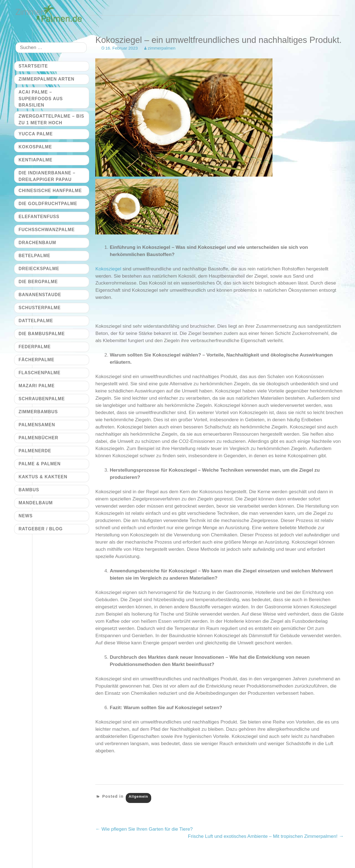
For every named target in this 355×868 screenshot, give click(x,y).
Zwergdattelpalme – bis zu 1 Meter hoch (51, 119)
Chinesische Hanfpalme (50, 191)
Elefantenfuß (39, 217)
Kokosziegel (108, 269)
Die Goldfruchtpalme (48, 204)
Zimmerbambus (38, 412)
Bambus (29, 490)
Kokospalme (35, 147)
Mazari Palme (37, 386)
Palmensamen (37, 425)
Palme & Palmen (40, 464)
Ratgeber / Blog (41, 529)
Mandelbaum (36, 503)
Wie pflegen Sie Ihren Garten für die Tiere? (144, 829)
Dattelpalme (36, 321)
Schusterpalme (40, 308)
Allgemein (138, 796)
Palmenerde (35, 451)
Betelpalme (34, 256)
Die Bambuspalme (42, 334)
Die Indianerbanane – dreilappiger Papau (47, 176)
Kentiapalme (35, 160)
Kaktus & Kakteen (43, 477)
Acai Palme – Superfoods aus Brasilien (41, 99)
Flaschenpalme (39, 373)
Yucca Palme (36, 134)
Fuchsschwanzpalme (47, 230)
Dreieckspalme (39, 269)
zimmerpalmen (161, 48)
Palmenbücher (38, 438)
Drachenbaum (37, 243)
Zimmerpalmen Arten (47, 79)
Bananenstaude (40, 295)
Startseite (33, 66)
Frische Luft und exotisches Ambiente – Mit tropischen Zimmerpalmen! (266, 836)
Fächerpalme (36, 360)
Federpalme (35, 347)
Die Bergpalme (38, 282)
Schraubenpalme (42, 399)
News (26, 516)
